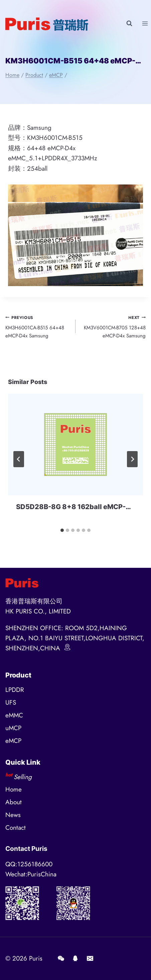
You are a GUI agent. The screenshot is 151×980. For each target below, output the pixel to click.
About (14, 802)
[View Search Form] (129, 23)
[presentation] (75, 445)
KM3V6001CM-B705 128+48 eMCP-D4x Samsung (113, 326)
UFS (11, 702)
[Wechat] (61, 959)
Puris (36, 958)
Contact (16, 828)
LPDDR (15, 690)
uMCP (13, 728)
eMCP (13, 741)
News (13, 815)
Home (14, 789)
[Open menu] (145, 23)
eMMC (14, 715)
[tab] (62, 530)
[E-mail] (90, 959)
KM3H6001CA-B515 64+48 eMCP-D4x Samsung (38, 326)
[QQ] (75, 959)
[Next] (132, 459)
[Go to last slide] (19, 459)
